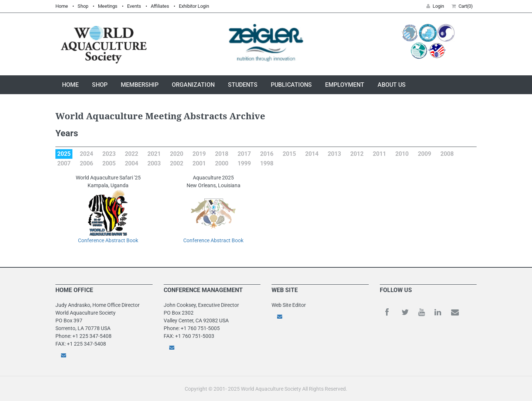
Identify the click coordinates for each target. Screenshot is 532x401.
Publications (291, 85)
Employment (345, 85)
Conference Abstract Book (108, 240)
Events (134, 6)
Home (62, 6)
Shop (83, 6)
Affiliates (160, 6)
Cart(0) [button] (462, 6)
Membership (140, 85)
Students (243, 85)
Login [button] (435, 6)
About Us (392, 85)
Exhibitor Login (194, 6)
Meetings (108, 6)
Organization (193, 85)
